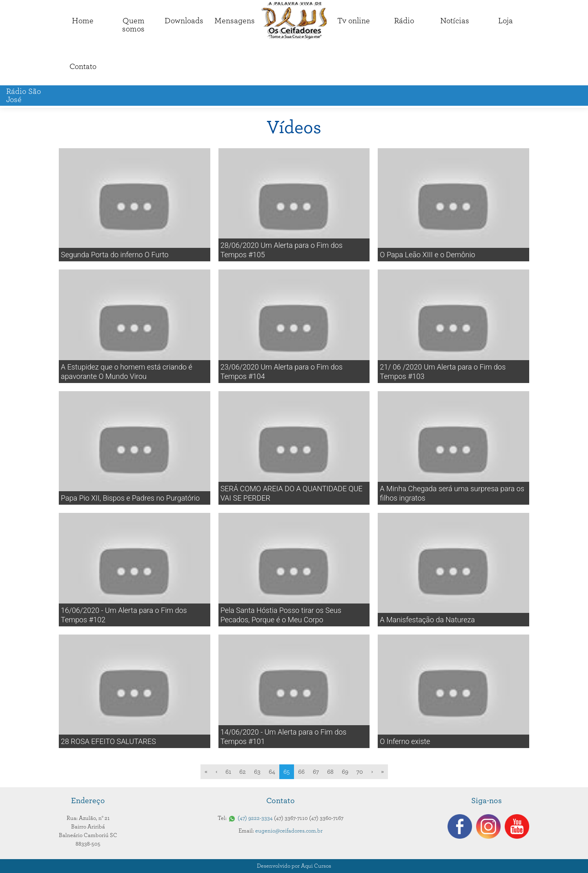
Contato (83, 67)
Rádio (404, 21)
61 (228, 772)
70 (360, 772)
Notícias (455, 21)
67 (316, 772)
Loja (506, 21)
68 (330, 772)
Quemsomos (133, 25)
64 (272, 772)
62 (243, 772)
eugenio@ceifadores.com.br (289, 831)
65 (287, 772)
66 (301, 772)
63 (257, 772)
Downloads (184, 21)
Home (83, 21)
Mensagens (235, 21)
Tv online (354, 21)
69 (345, 772)
